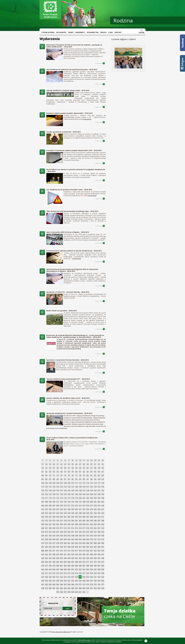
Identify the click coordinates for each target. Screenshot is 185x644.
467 (73, 562)
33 (103, 464)
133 (95, 487)
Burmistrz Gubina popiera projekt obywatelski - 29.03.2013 (69, 113)
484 (73, 566)
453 (84, 558)
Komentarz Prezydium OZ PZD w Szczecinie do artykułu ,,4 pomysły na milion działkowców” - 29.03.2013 (74, 46)
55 (58, 472)
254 (103, 513)
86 (46, 479)
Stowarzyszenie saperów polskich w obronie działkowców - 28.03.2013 (74, 251)
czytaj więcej (100, 63)
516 (65, 573)
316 (80, 528)
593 (99, 588)
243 (61, 513)
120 (46, 487)
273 (46, 521)
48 (95, 468)
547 (54, 581)
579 (46, 588)
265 (80, 517)
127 (73, 487)
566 (61, 584)
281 (76, 521)
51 (43, 472)
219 (99, 505)
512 (50, 573)
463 (58, 562)
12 (88, 460)
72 (58, 475)
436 (84, 554)
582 (58, 588)
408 (43, 551)
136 (43, 490)
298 (76, 524)
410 (50, 551)
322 (103, 528)
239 (46, 513)
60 (76, 472)
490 (95, 566)
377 (54, 543)
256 (46, 517)
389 (99, 543)
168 (99, 494)
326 (54, 532)
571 (80, 584)
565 (58, 584)
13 (91, 460)
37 (54, 468)
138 (50, 490)
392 (46, 547)
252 (95, 513)
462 (54, 562)
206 (50, 505)
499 (65, 569)
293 (58, 524)
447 (61, 558)
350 (80, 536)
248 (80, 513)
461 (50, 562)
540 (91, 577)
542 (99, 577)
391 (43, 547)
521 (84, 573)
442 (43, 558)
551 (69, 581)
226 (61, 509)
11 (84, 460)
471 (88, 562)
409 (46, 551)
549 (61, 581)
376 (50, 543)
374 (43, 543)
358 (46, 539)
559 (99, 581)
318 (88, 528)
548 (58, 581)
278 (65, 521)
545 (46, 581)
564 (54, 584)
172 (50, 498)
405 (95, 547)
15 (99, 460)
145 (76, 490)
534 (69, 577)
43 (76, 468)
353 (91, 536)
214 (80, 505)
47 (91, 468)
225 (58, 509)
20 (54, 464)
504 (84, 569)
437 (88, 554)
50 (103, 468)
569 (73, 584)
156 (54, 494)
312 (65, 528)
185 (99, 498)
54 (54, 472)
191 (58, 502)
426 (46, 554)
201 (95, 502)
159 (65, 494)
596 (61, 592)
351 (84, 536)
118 (103, 483)
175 (61, 498)
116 (95, 483)
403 (88, 547)
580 (50, 588)
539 (88, 577)
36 (50, 468)
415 (69, 551)
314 (73, 528)
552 (73, 581)
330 (69, 532)
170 (43, 498)
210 (65, 505)
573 (88, 584)
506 (91, 569)
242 (58, 513)
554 (80, 581)
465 (65, 562)
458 (103, 558)
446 (58, 558)
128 (76, 487)
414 (65, 551)
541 (95, 577)
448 (65, 558)
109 (69, 483)
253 (99, 513)
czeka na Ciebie (120, 614)
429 (58, 554)
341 (46, 536)
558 (95, 581)
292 (54, 524)
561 (43, 584)
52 (46, 472)
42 (73, 468)
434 (76, 554)
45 (84, 468)
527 (43, 577)
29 (88, 464)
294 (61, 524)
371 (95, 539)
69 (46, 475)
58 (69, 472)
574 (91, 584)
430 (61, 554)
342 (50, 536)
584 (65, 588)
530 (54, 577)
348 (73, 536)
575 (95, 584)
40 (65, 468)
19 (50, 464)
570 (76, 584)
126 (69, 487)
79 (84, 475)
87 (50, 479)
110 (73, 483)
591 (91, 588)
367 (80, 539)
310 (58, 528)
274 (50, 521)
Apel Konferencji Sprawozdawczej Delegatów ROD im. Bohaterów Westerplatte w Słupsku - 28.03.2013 (72, 270)
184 (95, 498)
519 (76, 573)
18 (46, 464)
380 (65, 543)
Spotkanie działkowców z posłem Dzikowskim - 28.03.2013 (69, 413)
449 (69, 558)
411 (54, 551)
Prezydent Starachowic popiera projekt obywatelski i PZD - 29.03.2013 (74, 150)
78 (80, 475)
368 (84, 539)
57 (65, 472)
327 (58, 532)
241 (54, 513)
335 (88, 532)
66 (99, 472)
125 (65, 487)
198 (84, 502)
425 (43, 554)
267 (88, 517)
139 (54, 490)
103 (46, 483)
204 (43, 505)
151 (99, 490)
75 (69, 475)
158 (61, 494)
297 (73, 524)
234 (91, 509)
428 (54, 554)
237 (103, 509)
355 (99, 536)
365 (73, 539)
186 (103, 498)
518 (73, 573)
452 (80, 558)
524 (95, 573)
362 (61, 539)
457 (99, 558)
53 (50, 472)
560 (103, 581)
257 (50, 517)
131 (88, 487)
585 (69, 588)
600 (76, 592)
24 (69, 464)
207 (54, 505)
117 (99, 483)
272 (43, 521)
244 (65, 513)
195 (73, 502)
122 (54, 487)
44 (80, 468)
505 (88, 569)
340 (43, 536)
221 (43, 509)
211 (69, 505)
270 (99, 517)
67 (103, 472)
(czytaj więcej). (87, 119)
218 (95, 505)
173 (54, 498)
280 (73, 521)
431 (65, 554)
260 (61, 517)
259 (58, 517)
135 (103, 487)
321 (99, 528)
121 (50, 487)
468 (76, 562)
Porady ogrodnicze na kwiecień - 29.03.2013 (64, 132)
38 (58, 468)
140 (58, 490)
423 (99, 551)
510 (43, 573)
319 (91, 528)
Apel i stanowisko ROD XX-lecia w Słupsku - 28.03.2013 (68, 232)
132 (91, 487)
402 (84, 547)
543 (103, 577)
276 (58, 521)
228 (69, 509)
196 (76, 502)
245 (69, 513)
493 (43, 569)
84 (103, 475)
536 (76, 577)
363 (65, 539)
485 (76, 566)
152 (103, 490)
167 (95, 494)
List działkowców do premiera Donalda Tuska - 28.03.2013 (69, 190)
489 (91, 566)
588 (80, 588)
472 (91, 562)
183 (91, 498)
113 (84, 483)
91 (65, 479)
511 (46, 573)
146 (80, 490)
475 (103, 562)
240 (50, 513)
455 (91, 558)
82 (95, 475)
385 (84, 543)
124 (61, 487)
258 (54, 517)
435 (80, 554)
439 (95, 554)
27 (80, 464)
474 (99, 562)
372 (99, 539)
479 (54, 566)
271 (103, 517)
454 (88, 558)
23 (65, 464)
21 (58, 464)
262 (69, 517)
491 (99, 566)
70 (50, 475)
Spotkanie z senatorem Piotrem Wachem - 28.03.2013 (68, 360)
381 (69, 543)
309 (54, 528)
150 (95, 490)
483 (69, 566)
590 (88, 588)
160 (69, 494)
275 (54, 521)
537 (80, 577)
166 (91, 494)
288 (103, 521)
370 (91, 539)
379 (61, 543)
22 (61, 464)
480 (58, 566)
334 (84, 532)
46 (88, 468)
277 (61, 521)
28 (84, 464)
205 (46, 505)
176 (65, 498)
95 (80, 479)
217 (91, 505)
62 (84, 472)
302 (91, 524)
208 (58, 505)
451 (76, 558)
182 (88, 498)
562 (46, 584)
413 (61, 551)
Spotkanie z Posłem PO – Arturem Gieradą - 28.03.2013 (68, 292)
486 (80, 566)
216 (88, 505)
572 (84, 584)
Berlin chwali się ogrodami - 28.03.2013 (62, 311)
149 (91, 490)
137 (46, 490)
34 (43, 468)
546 (50, 581)
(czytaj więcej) (92, 195)
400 (76, 547)
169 (103, 494)
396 (61, 547)
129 (80, 487)
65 (95, 472)
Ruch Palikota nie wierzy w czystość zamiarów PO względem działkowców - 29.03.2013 (76, 170)
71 (54, 475)
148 (88, 490)
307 (46, 528)
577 (103, 584)
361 (58, 539)
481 (61, 566)
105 (54, 483)
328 (61, 532)
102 (43, 483)
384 (80, 543)
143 (69, 490)
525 (99, 573)
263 (73, 517)
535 (73, 577)
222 (46, 509)
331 (73, 532)
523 (91, 573)
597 (65, 592)
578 (43, 588)
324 (46, 532)
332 (76, 532)
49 (99, 468)
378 (58, 543)
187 (43, 502)
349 (76, 536)
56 (61, 472)
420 (88, 551)
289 (43, 524)
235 (95, 509)
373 (103, 539)
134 (99, 487)
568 (69, 584)
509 (103, 569)
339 (103, 532)
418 (80, 551)
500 (69, 569)
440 (99, 554)
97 (88, 479)
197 (80, 502)
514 (58, 573)
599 (73, 592)
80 (88, 475)
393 (50, 547)
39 (61, 468)
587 (76, 588)
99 (95, 479)
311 (61, 528)
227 (65, 509)
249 (84, 513)
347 (69, 536)
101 (103, 479)
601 (80, 592)
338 (99, 532)
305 (103, 524)
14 (95, 460)
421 (91, 551)
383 (76, 543)
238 (43, 513)
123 (58, 487)
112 (80, 483)
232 (84, 509)
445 (54, 558)
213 (76, 505)
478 (50, 566)
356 (103, 536)
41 (69, 468)
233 (88, 509)
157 (58, 494)
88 (54, 479)
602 (84, 592)
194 (69, 502)
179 (76, 498)
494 (46, 569)
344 (58, 536)
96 (84, 479)
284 (88, 521)
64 (91, 472)
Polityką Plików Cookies (84, 640)
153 (43, 494)
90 (61, 479)
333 (80, 532)
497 (58, 569)
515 (61, 573)
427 (50, 554)
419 (84, 551)
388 (95, 543)
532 (61, 577)
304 (99, 524)
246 (73, 513)
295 (65, 524)
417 (76, 551)
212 (73, 505)
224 (54, 509)
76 (73, 475)
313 (69, 528)
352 (88, 536)
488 (88, 566)
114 (88, 483)
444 (50, 558)
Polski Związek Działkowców (61, 632)
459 (43, 562)
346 (65, 536)
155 (50, 494)
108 (65, 483)
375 (46, 543)
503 (80, 569)
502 (76, 569)
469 (80, 562)
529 (50, 577)
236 (99, 509)
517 (69, 573)
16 (103, 460)
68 (43, 475)
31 (95, 464)
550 (65, 581)
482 (65, 566)
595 (58, 592)
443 (46, 558)
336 (91, 532)
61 (80, 472)
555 (84, 581)
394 (54, 547)
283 (84, 521)
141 (61, 490)
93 (73, 479)
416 (73, 551)
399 (73, 547)
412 (58, 551)
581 (54, 588)
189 (50, 502)
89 (58, 479)
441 (103, 554)
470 (84, 562)
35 (46, 468)
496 (54, 569)
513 (54, 573)
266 (84, 517)
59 (73, 472)
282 (80, 521)
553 (76, 581)
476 (43, 566)
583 (61, 588)
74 (65, 475)
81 (91, 475)
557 (91, 581)
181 (84, 498)
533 (65, 577)
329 (65, 532)
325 (50, 532)
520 (80, 573)
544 (43, 581)
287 (99, 521)
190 (54, 502)
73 (61, 475)
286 (95, 521)
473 (95, 562)
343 (54, 536)
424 (103, 551)
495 (50, 569)
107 (61, 483)
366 (76, 539)
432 (69, 554)
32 (99, 464)
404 (91, 547)
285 (91, 521)
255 (43, 517)
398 (69, 547)
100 (99, 479)
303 (95, 524)
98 (91, 479)
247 (76, 513)
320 (95, 528)
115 (91, 483)
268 (91, 517)
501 (73, 569)
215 (84, 505)
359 (50, 539)
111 (76, 483)
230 (76, 509)
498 (61, 569)
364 (69, 539)
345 (61, 536)
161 (73, 494)
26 (76, 464)
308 (50, 528)
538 (84, 577)
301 (88, 524)
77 (76, 475)
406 (99, 547)
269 (95, 517)
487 (84, 566)
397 (65, 547)
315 (76, 528)
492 (103, 566)
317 (84, 528)
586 (73, 588)
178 (73, 498)
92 (69, 479)
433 (73, 554)
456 (95, 558)
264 (76, 517)
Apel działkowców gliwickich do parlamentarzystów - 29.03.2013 (72, 69)
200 (91, 502)
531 (58, 577)
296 (69, 524)
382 (73, 543)
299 (80, 524)
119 (43, 487)
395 (58, 547)
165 (88, 494)
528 (46, 577)
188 (46, 502)
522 (88, 573)
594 (103, 588)
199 (88, 502)
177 (69, 498)
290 (46, 524)
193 (65, 502)
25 (73, 464)
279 (69, 521)
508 (99, 569)
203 (103, 502)
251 (91, 513)
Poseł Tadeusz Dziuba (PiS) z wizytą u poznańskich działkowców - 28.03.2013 (72, 439)
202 (99, 502)
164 (84, 494)
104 (50, 483)
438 (91, 554)
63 (88, 472)
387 (91, 543)
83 (99, 475)
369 (88, 539)
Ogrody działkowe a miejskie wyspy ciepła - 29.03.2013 (68, 90)
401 (80, 547)
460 (46, 562)
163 (80, 494)
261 (65, 517)
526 (103, 573)
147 (84, 490)
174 (58, 498)
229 (73, 509)
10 (80, 460)
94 (76, 479)
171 (46, 498)
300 (84, 524)
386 (88, 543)
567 (65, 584)
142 (65, 490)
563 (50, 584)
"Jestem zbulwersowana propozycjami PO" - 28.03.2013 (68, 379)
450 (73, 558)
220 (103, 505)
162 (76, 494)
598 (69, 592)
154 (46, 494)
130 (84, 487)
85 (43, 479)
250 (88, 513)
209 (61, 505)
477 (46, 566)
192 (61, 502)
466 (69, 562)
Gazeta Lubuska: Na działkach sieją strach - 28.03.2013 (68, 398)
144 (73, 490)
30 (91, 464)
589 (84, 588)
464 (61, 562)
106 (58, 483)
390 (103, 543)
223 (50, 509)
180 (80, 498)
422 (95, 551)
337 (95, 532)
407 (103, 547)
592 (95, 588)
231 (80, 509)
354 (95, 536)
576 (99, 584)
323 (43, 532)
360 (54, 539)
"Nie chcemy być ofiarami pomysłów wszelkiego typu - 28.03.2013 (72, 211)
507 (95, 569)
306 (43, 528)
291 (50, 524)
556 (88, 581)
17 (43, 464)
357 (43, 539)
